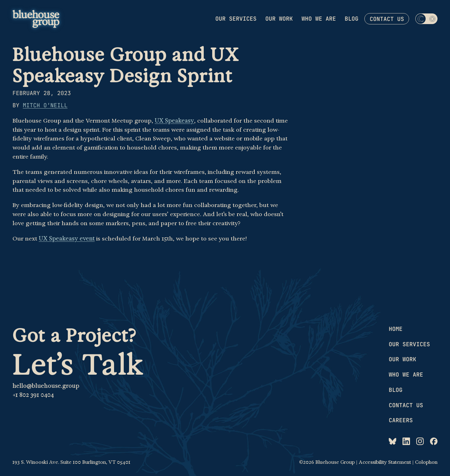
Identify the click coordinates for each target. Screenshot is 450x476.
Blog (352, 19)
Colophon (426, 462)
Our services (236, 19)
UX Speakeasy (174, 121)
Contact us (387, 19)
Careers (401, 420)
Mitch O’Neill (45, 105)
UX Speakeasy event (67, 239)
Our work (279, 19)
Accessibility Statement (385, 462)
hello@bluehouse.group (46, 386)
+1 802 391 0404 (33, 395)
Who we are (319, 19)
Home (396, 329)
